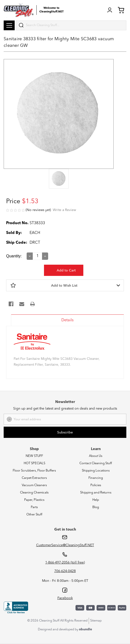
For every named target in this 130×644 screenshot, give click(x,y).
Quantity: (14, 256)
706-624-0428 (65, 571)
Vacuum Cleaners (34, 485)
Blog (96, 507)
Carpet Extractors (34, 478)
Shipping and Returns (96, 493)
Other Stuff (34, 515)
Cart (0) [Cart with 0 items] (121, 10)
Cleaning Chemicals (34, 493)
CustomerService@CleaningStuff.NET (65, 545)
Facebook (65, 598)
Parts (34, 507)
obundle (86, 629)
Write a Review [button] (64, 210)
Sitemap (96, 621)
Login (110, 10)
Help (96, 500)
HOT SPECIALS (34, 463)
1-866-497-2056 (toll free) (65, 563)
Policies (96, 485)
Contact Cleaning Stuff (96, 463)
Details (67, 320)
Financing (96, 478)
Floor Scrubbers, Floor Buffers (34, 471)
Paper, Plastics (34, 500)
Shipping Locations (96, 471)
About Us (96, 456)
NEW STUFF (34, 456)
